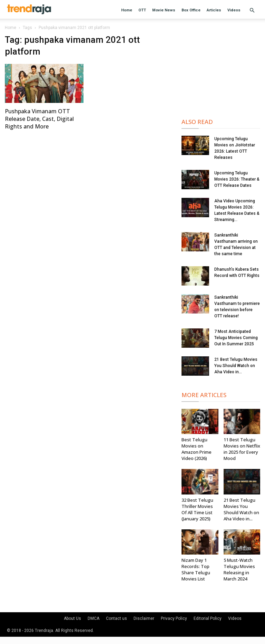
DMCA (94, 618)
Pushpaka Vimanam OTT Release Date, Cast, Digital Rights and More (39, 119)
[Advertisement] (221, 69)
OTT (142, 10)
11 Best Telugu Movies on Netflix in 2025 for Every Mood (242, 449)
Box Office (191, 10)
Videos (234, 10)
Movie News (164, 10)
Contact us (116, 618)
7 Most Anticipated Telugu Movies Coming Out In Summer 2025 (236, 338)
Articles (214, 10)
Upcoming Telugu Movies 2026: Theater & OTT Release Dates (237, 179)
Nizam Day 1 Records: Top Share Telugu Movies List (196, 569)
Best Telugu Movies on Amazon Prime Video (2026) (197, 449)
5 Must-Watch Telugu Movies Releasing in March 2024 (239, 569)
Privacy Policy (174, 618)
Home (127, 10)
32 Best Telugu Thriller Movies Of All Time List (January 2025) (197, 509)
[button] (252, 11)
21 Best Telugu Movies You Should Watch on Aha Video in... (236, 366)
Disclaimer (144, 618)
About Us (72, 618)
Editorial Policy (208, 618)
